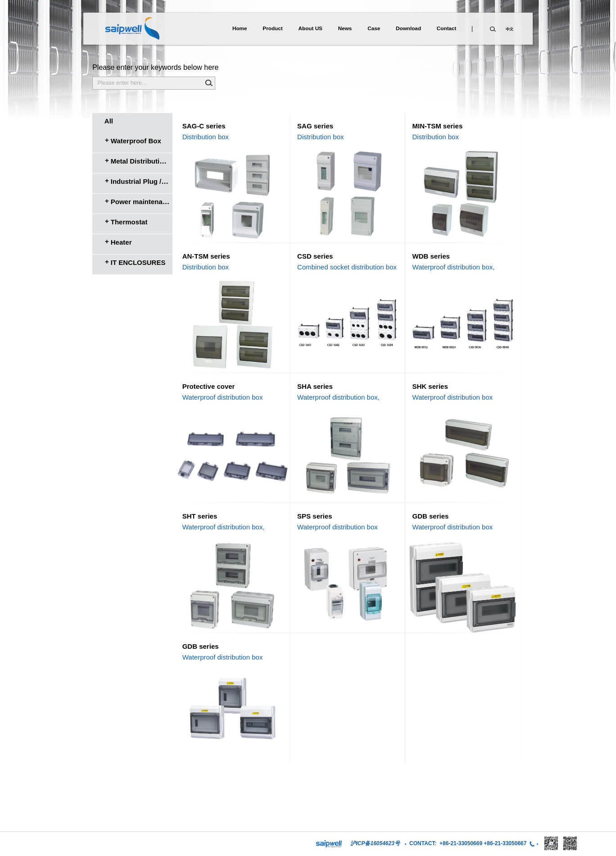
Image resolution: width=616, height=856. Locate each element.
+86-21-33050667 (505, 843)
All (109, 121)
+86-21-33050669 (461, 843)
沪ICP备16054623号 (375, 843)
